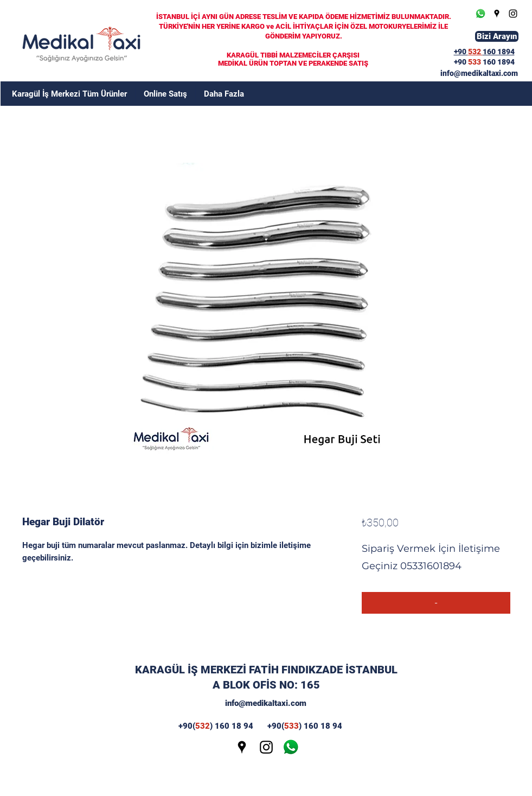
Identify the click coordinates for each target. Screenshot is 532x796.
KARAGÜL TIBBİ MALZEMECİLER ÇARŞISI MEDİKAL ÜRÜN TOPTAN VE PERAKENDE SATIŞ (293, 59)
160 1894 (499, 62)
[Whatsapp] (480, 14)
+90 (461, 62)
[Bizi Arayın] (497, 36)
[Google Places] (497, 14)
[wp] (291, 747)
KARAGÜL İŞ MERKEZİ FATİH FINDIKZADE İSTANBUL (266, 670)
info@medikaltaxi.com (266, 703)
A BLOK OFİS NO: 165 (266, 685)
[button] (224, 94)
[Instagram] (513, 14)
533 (475, 62)
